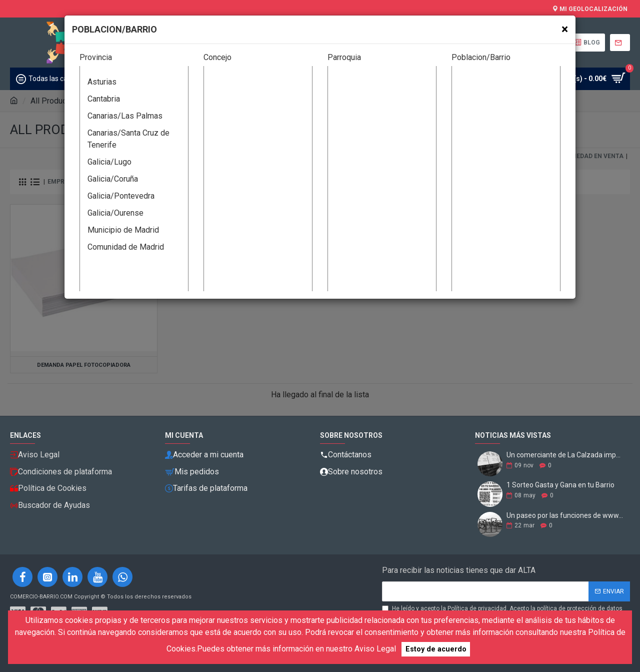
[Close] (565, 29)
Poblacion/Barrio (481, 57)
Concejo (217, 57)
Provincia (96, 57)
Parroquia (344, 57)
